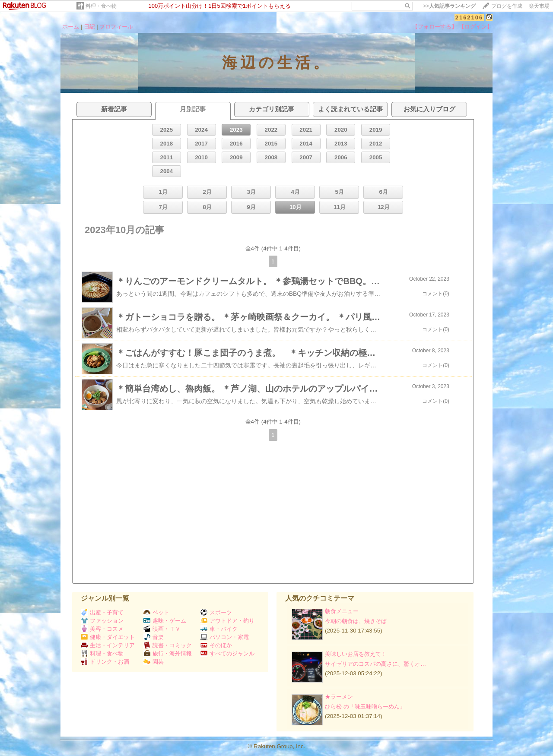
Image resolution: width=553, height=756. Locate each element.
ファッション (102, 621)
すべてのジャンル (227, 653)
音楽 (154, 637)
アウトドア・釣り (227, 621)
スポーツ (216, 612)
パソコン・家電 (225, 637)
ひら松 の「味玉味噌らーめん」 (365, 707)
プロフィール (116, 27)
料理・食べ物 (101, 6)
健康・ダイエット (108, 637)
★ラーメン (339, 697)
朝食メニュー (342, 611)
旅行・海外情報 (168, 653)
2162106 (469, 17)
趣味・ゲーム (165, 621)
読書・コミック (168, 645)
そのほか (216, 645)
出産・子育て (102, 612)
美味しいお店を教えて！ (356, 654)
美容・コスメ (102, 629)
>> (449, 6)
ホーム (71, 27)
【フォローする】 (435, 27)
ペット (156, 612)
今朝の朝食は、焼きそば (356, 621)
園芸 (154, 662)
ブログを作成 (507, 6)
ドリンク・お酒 (105, 662)
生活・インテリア (108, 645)
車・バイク (219, 629)
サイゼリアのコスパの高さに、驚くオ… (375, 664)
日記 (89, 27)
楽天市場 (539, 6)
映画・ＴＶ (162, 629)
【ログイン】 (476, 27)
